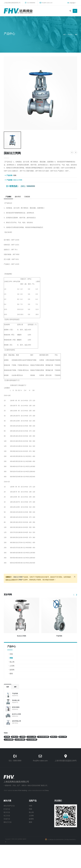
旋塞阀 (12, 670)
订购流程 (27, 197)
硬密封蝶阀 (16, 707)
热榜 (8, 687)
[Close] (75, 577)
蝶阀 (11, 674)
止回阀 (12, 666)
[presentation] (74, 595)
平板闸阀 (15, 693)
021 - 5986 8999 (10, 761)
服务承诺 (18, 197)
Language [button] (72, 3)
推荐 (15, 687)
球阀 (11, 654)
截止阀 (12, 662)
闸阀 (76, 35)
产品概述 (8, 197)
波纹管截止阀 (16, 721)
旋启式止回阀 (16, 714)
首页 (64, 35)
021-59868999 (30, 3)
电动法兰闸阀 (21, 636)
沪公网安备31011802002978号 (55, 840)
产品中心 (70, 35)
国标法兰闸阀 (18, 180)
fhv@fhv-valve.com (46, 3)
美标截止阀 (16, 700)
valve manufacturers (30, 790)
